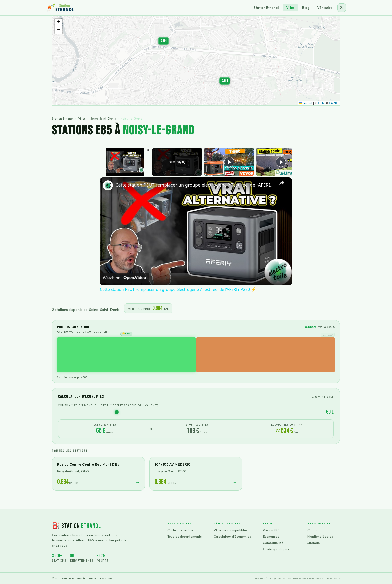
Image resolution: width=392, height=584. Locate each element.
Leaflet (306, 103)
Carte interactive (180, 530)
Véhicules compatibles (231, 530)
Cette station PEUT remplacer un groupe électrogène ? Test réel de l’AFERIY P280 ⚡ (195, 185)
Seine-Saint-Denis (103, 119)
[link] (108, 185)
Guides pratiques (276, 549)
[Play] (229, 162)
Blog (306, 8)
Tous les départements (185, 536)
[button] (164, 41)
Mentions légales (320, 536)
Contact (314, 530)
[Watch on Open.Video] (124, 278)
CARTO (334, 103)
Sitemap (314, 543)
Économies (271, 536)
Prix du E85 (271, 530)
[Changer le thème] (342, 8)
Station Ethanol (266, 8)
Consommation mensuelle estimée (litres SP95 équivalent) (108, 405)
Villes (290, 8)
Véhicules (325, 8)
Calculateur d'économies (232, 536)
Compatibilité (273, 543)
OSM (321, 103)
